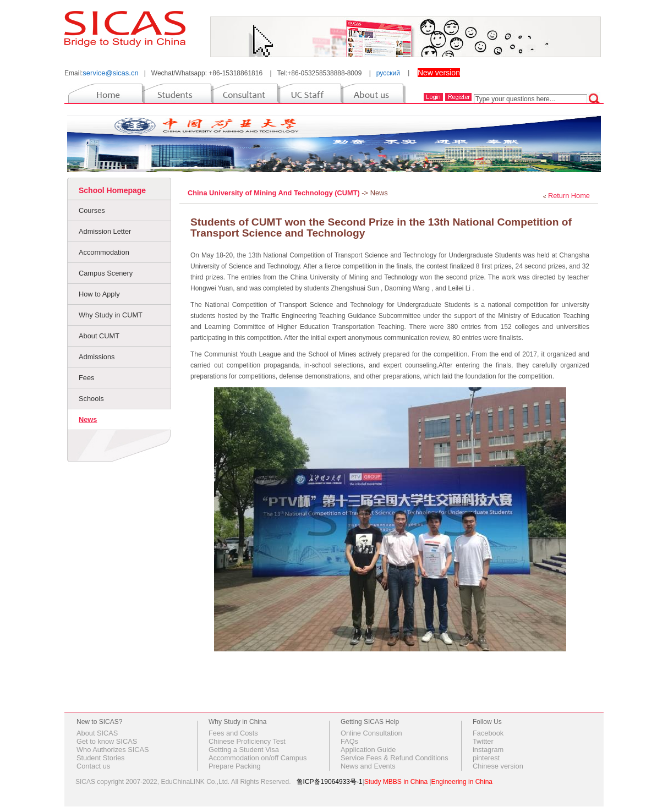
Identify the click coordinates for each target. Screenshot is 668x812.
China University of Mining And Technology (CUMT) (275, 193)
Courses (92, 210)
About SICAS (97, 733)
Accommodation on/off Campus (258, 758)
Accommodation (104, 252)
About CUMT (99, 336)
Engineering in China (462, 782)
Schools (91, 399)
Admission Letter (105, 231)
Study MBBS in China (396, 782)
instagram (488, 750)
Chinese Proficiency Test (247, 741)
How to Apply (99, 294)
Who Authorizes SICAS (113, 750)
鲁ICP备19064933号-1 (330, 782)
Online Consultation (371, 733)
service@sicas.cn (110, 73)
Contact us (93, 766)
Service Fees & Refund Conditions (395, 758)
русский (388, 73)
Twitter (483, 741)
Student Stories (101, 758)
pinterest (486, 758)
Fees (86, 378)
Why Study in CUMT (111, 315)
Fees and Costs (233, 733)
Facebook (488, 733)
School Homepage (112, 190)
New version (439, 73)
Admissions (97, 357)
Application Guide (368, 750)
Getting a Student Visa (244, 750)
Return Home (569, 196)
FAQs (349, 741)
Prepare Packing (235, 766)
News (88, 419)
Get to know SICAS (107, 741)
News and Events (368, 766)
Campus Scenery (106, 273)
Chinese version (498, 766)
